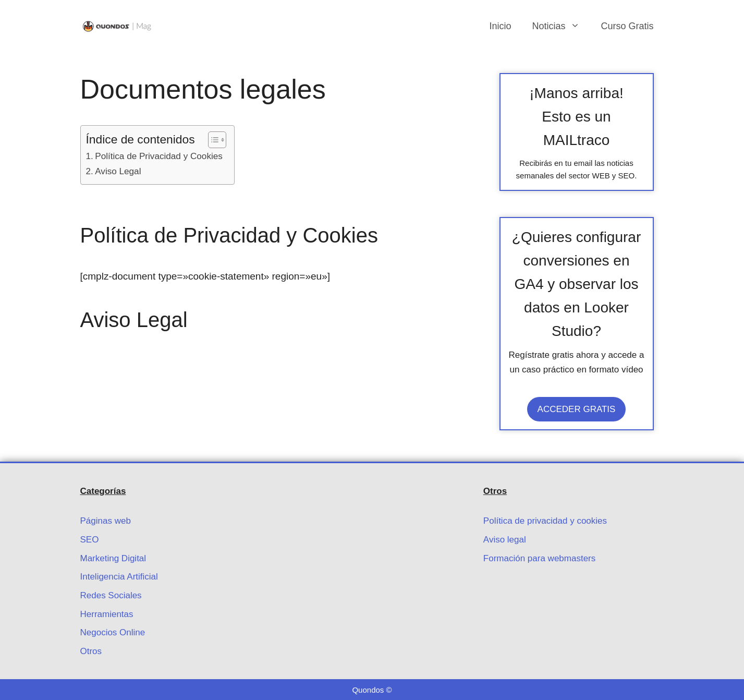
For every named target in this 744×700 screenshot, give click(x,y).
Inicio (500, 26)
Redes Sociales (111, 595)
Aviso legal (505, 540)
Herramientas (107, 614)
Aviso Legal (118, 171)
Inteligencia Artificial (119, 577)
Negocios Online (113, 632)
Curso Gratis (627, 26)
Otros (91, 651)
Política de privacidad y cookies (545, 521)
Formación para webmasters (539, 558)
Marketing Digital (113, 558)
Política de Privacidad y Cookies (159, 156)
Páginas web (106, 521)
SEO (90, 540)
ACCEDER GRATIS (577, 409)
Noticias (561, 26)
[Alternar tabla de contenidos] (212, 140)
